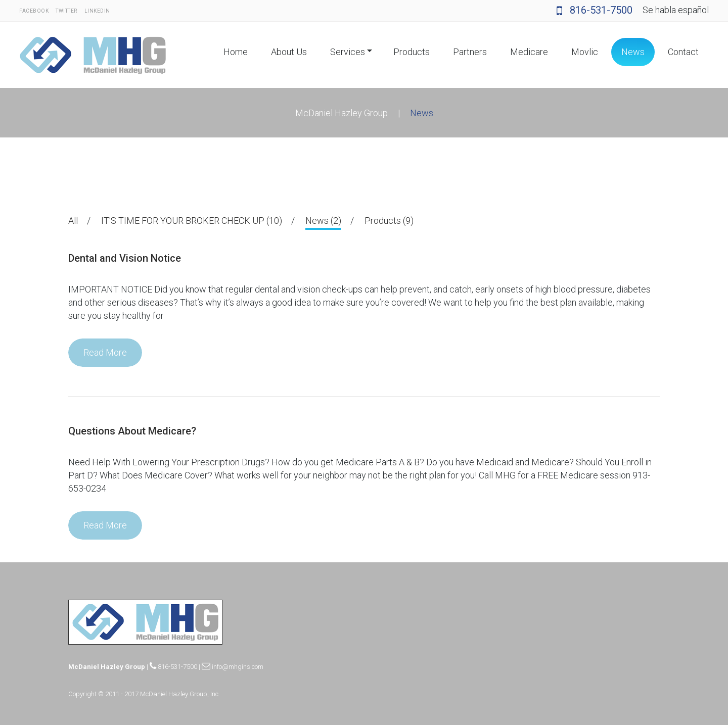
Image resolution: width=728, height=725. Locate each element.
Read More (105, 352)
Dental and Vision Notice (125, 258)
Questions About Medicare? (132, 431)
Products (412, 52)
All (73, 221)
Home (236, 52)
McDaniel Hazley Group (342, 113)
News (633, 52)
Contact (683, 52)
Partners (470, 52)
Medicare (529, 52)
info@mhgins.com (233, 667)
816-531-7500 (595, 10)
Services (348, 52)
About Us (289, 52)
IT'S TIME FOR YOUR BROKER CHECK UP (192, 221)
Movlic (585, 52)
